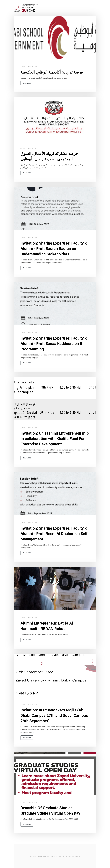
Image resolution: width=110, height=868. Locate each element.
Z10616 (24, 67)
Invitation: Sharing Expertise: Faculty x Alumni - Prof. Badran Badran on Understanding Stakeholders (54, 249)
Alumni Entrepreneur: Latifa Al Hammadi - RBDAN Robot (47, 626)
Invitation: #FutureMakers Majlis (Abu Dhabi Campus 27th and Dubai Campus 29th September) (54, 716)
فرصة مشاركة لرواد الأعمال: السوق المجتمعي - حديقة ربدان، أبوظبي (49, 156)
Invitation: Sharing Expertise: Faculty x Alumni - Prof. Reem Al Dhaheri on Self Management (54, 534)
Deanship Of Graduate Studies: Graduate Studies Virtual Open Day (50, 811)
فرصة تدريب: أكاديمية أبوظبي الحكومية (52, 72)
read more (27, 83)
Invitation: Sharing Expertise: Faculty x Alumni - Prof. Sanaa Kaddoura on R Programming (54, 344)
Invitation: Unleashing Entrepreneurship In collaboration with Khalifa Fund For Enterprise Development (55, 439)
